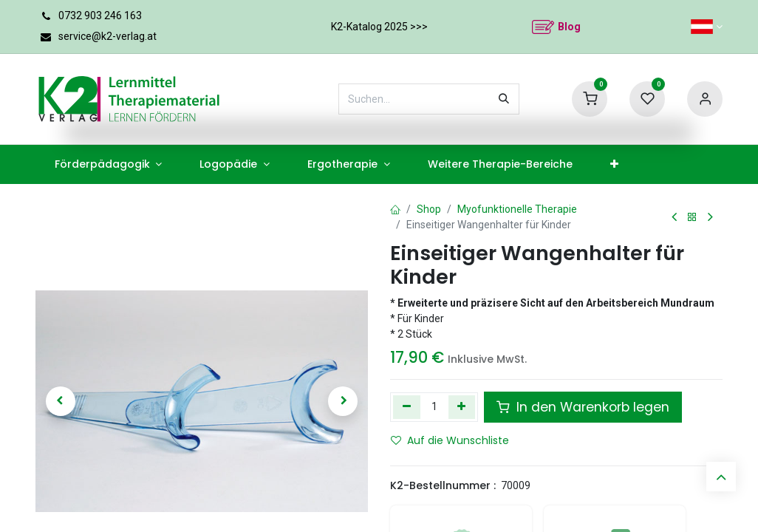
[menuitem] (108, 164)
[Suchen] (504, 99)
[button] (61, 401)
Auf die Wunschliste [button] (450, 440)
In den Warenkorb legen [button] (583, 407)
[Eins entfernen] (407, 407)
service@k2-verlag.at (107, 36)
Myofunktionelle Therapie (517, 209)
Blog (569, 27)
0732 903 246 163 (100, 16)
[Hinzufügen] (462, 407)
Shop (429, 209)
